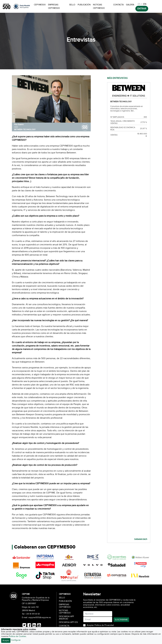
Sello (72, 5)
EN (145, 4)
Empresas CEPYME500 (54, 6)
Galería (130, 5)
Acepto (6, 641)
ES (139, 4)
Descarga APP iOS (68, 622)
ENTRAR (142, 9)
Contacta (118, 5)
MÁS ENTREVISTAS (117, 78)
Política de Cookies (17, 636)
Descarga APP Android (66, 618)
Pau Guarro (19, 125)
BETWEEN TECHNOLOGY (25, 130)
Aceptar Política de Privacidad (100, 625)
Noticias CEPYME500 (99, 6)
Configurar (16, 640)
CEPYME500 (40, 5)
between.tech (141, 539)
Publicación (84, 5)
